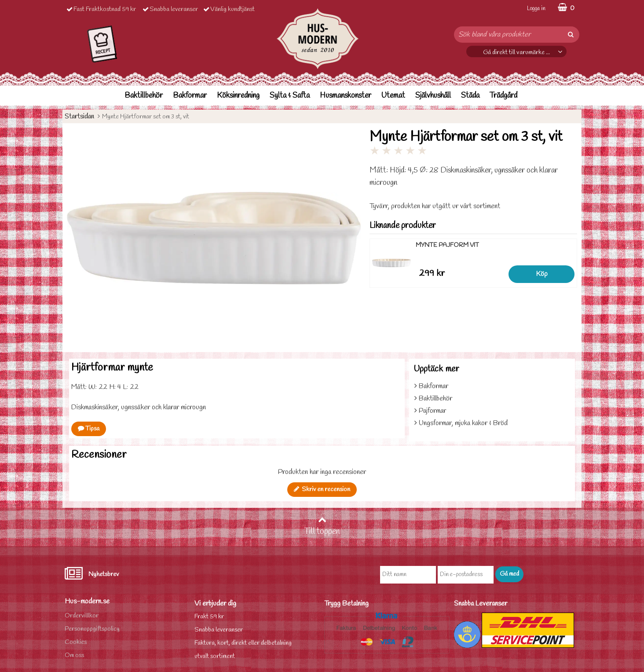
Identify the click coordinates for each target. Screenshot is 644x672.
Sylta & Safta (290, 96)
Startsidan (79, 116)
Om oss (74, 655)
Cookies (76, 642)
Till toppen (322, 526)
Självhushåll (433, 96)
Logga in (536, 9)
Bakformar (190, 96)
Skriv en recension (322, 490)
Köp (542, 274)
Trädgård (503, 96)
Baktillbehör (144, 96)
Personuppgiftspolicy (92, 629)
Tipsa (89, 429)
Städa (470, 96)
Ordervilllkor (82, 616)
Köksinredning (238, 96)
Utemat (393, 96)
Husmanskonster (346, 96)
